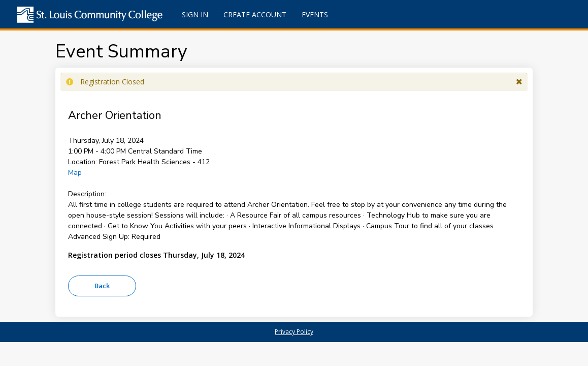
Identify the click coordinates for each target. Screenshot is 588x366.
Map (75, 173)
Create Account (255, 14)
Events (315, 14)
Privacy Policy (294, 332)
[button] (519, 82)
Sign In (195, 14)
